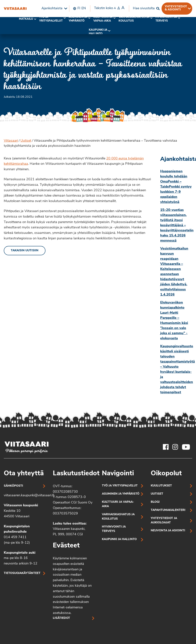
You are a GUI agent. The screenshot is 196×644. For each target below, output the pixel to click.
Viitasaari (11, 141)
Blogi (155, 502)
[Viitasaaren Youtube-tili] (186, 447)
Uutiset (26, 141)
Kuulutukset (161, 486)
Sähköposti (13, 486)
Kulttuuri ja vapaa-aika (103, 19)
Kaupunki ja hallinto (98, 32)
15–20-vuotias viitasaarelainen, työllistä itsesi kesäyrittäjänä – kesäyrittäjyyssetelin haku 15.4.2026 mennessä (176, 225)
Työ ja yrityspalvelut (51, 19)
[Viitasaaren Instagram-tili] (175, 447)
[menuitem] (53, 9)
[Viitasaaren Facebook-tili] (166, 447)
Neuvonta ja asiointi (168, 531)
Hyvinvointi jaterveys (166, 19)
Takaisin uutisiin (25, 251)
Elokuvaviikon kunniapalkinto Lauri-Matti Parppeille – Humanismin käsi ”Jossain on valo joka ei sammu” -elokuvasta (174, 321)
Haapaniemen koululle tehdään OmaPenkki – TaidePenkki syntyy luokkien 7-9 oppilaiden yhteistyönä (176, 187)
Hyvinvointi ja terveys (114, 529)
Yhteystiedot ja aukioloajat (164, 521)
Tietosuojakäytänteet (22, 573)
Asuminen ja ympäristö (78, 19)
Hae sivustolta (144, 8)
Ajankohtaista (52, 8)
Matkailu (26, 19)
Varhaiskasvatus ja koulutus (134, 19)
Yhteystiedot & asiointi (176, 8)
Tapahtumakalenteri (168, 510)
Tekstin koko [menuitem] (109, 8)
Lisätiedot (61, 618)
